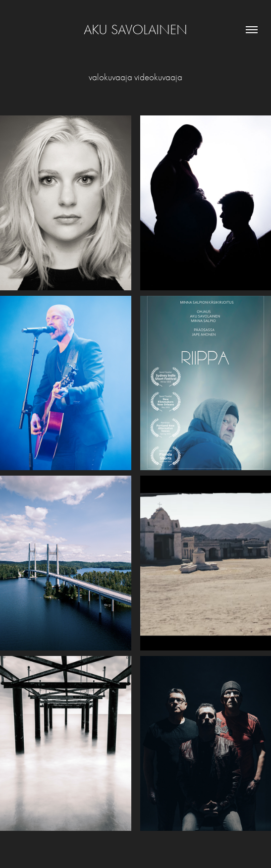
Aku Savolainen (135, 30)
